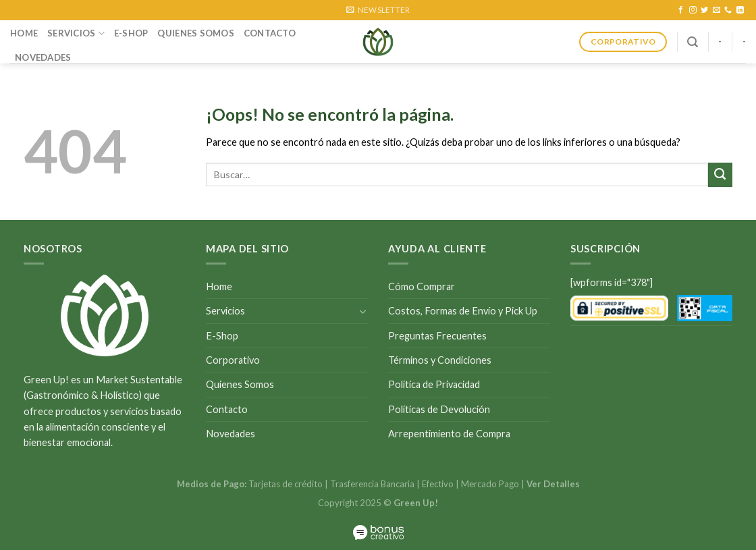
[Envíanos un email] (717, 10)
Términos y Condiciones (440, 360)
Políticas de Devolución (439, 409)
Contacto (270, 33)
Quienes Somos (195, 33)
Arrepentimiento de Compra (449, 434)
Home (24, 33)
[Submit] (720, 175)
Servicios (76, 33)
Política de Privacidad (434, 384)
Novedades (43, 57)
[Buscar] (693, 42)
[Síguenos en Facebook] (681, 10)
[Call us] (728, 10)
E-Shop (131, 33)
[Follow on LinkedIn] (740, 10)
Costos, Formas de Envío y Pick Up (463, 311)
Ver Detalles (553, 484)
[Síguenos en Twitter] (704, 10)
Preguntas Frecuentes (437, 336)
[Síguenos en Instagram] (693, 10)
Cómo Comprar (422, 286)
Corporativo (233, 360)
